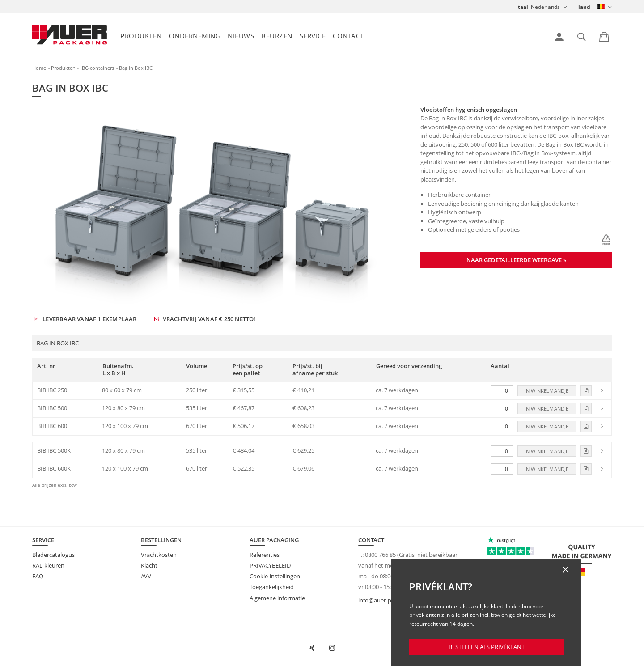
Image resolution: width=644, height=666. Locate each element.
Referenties (265, 555)
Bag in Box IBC (136, 68)
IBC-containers (97, 68)
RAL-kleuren (48, 565)
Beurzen (277, 36)
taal (523, 7)
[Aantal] (502, 391)
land (584, 7)
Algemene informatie (277, 598)
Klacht (149, 565)
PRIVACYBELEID (270, 565)
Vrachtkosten (159, 555)
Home (39, 68)
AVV (146, 576)
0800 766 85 (380, 555)
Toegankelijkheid (272, 587)
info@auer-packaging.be (390, 600)
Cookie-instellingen (275, 576)
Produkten (141, 36)
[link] (559, 37)
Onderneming (195, 36)
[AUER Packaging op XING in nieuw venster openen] (312, 648)
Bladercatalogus (53, 555)
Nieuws (241, 36)
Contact (348, 36)
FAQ (38, 576)
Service (313, 36)
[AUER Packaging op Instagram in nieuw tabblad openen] (332, 648)
